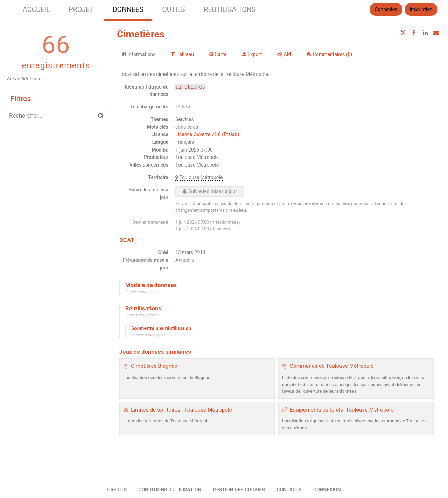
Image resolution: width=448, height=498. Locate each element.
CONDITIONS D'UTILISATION (170, 490)
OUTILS (173, 10)
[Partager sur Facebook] (414, 33)
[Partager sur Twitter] (403, 33)
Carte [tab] (218, 54)
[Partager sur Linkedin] (425, 33)
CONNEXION (327, 490)
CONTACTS (289, 490)
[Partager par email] (436, 33)
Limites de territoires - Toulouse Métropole (181, 410)
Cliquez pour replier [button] (142, 315)
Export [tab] (252, 54)
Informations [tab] (139, 54)
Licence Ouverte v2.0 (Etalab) (207, 134)
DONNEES (128, 10)
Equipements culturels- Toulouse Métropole (342, 410)
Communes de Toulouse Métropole (332, 366)
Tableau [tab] (182, 54)
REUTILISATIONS (230, 10)
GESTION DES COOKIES (239, 490)
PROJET (81, 10)
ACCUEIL (36, 10)
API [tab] (284, 54)
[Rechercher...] (56, 115)
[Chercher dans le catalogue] (101, 115)
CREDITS (117, 490)
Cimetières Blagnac (154, 366)
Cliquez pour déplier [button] (142, 292)
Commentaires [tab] (329, 54)
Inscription (421, 9)
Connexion (386, 9)
